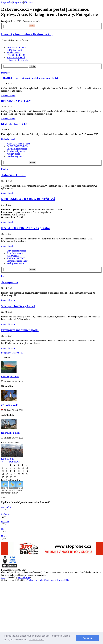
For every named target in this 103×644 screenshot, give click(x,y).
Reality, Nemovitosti (16, 263)
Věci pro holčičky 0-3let (18, 306)
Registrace (18, 2)
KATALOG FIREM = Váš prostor (26, 228)
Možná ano (6, 514)
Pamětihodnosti (14, 52)
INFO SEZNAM (14, 50)
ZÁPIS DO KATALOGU (18, 146)
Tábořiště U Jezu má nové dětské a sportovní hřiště (30, 78)
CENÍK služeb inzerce (17, 149)
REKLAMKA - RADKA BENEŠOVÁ (28, 199)
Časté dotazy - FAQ (16, 156)
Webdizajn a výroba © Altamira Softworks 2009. (48, 580)
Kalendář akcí (7, 459)
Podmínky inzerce (15, 253)
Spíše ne (5, 522)
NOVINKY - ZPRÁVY (17, 47)
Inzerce (4, 276)
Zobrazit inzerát (8, 300)
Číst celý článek (8, 96)
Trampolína (10, 282)
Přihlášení (29, 2)
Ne (2, 529)
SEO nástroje (24, 577)
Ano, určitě (6, 507)
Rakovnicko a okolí (10, 433)
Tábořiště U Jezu (13, 175)
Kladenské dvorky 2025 (14, 124)
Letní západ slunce (10, 377)
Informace (6, 73)
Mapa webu (6, 2)
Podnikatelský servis (16, 151)
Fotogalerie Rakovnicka (17, 60)
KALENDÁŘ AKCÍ (16, 57)
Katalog (5, 169)
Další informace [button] (36, 640)
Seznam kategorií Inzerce (18, 261)
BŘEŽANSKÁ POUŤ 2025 (16, 101)
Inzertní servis (13, 256)
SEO (3, 577)
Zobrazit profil (8, 193)
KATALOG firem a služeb (19, 144)
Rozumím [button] (87, 638)
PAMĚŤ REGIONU (16, 55)
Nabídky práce (13, 154)
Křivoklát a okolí (9, 405)
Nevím (4, 536)
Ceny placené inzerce (16, 251)
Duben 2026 (15, 462)
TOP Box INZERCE (16, 258)
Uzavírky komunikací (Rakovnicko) (27, 34)
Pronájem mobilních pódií (20, 330)
